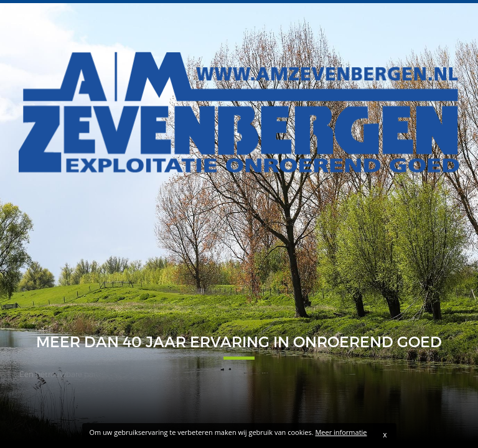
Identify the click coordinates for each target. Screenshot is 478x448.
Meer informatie (341, 432)
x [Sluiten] (385, 435)
